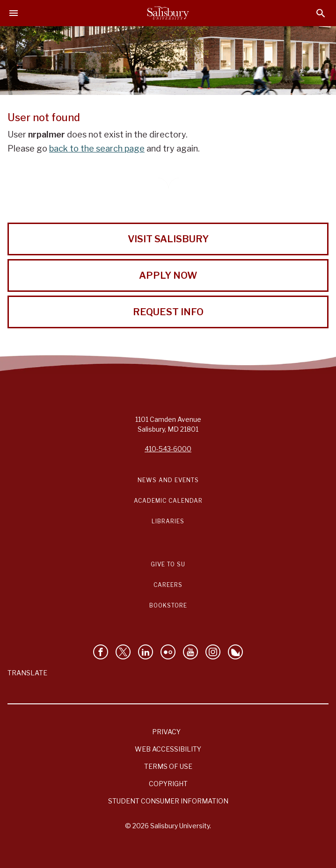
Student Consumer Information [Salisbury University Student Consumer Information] (168, 801)
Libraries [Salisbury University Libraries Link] (168, 521)
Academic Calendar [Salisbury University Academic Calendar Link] (168, 501)
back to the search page (97, 148)
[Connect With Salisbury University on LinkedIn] (146, 652)
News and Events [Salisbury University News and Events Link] (168, 480)
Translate (27, 673)
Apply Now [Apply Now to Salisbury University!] (168, 275)
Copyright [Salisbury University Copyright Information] (168, 784)
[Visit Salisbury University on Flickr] (168, 652)
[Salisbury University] (168, 13)
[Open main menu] (14, 13)
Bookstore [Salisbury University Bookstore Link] (168, 605)
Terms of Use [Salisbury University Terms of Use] (168, 766)
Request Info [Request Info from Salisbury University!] (168, 312)
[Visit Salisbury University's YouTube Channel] (190, 652)
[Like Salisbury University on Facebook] (101, 652)
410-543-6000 (168, 449)
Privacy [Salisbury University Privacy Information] (166, 732)
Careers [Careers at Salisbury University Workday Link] (168, 585)
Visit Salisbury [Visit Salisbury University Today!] (168, 239)
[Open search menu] (321, 13)
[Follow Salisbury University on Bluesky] (235, 652)
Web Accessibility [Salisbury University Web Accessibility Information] (168, 749)
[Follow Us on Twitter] (123, 652)
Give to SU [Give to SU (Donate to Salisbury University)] (168, 564)
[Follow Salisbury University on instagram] (213, 652)
